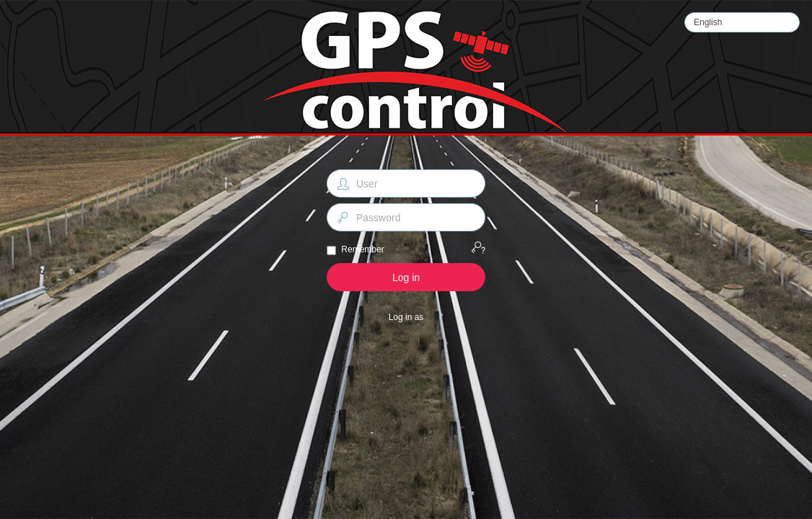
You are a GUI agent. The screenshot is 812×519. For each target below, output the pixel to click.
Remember (362, 249)
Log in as (406, 317)
